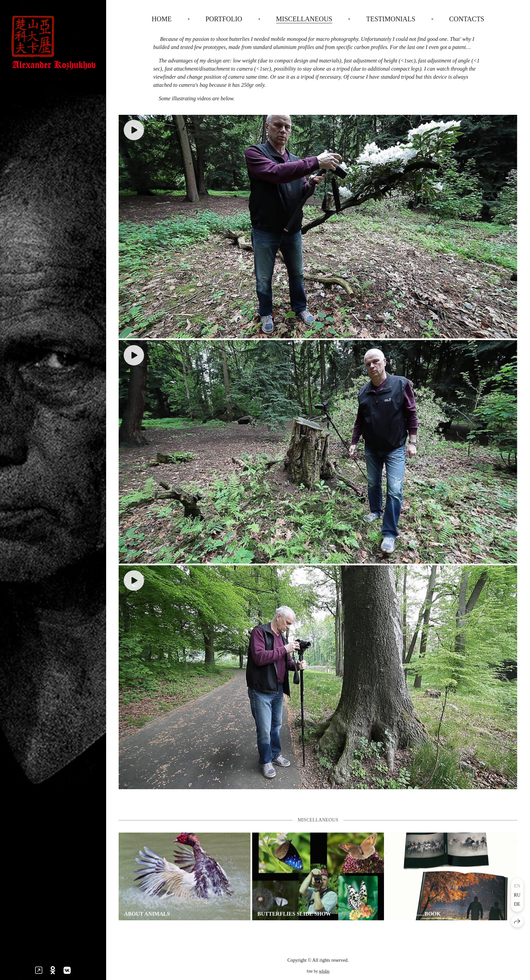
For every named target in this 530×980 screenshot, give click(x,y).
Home (162, 19)
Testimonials (391, 19)
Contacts (467, 19)
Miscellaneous (304, 19)
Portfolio (224, 19)
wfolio (324, 971)
